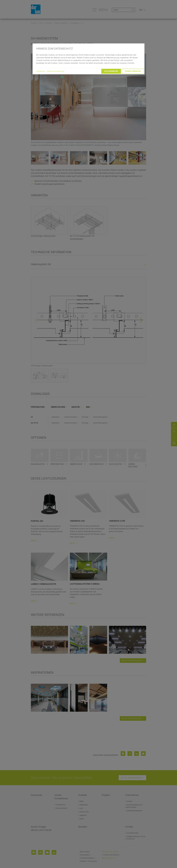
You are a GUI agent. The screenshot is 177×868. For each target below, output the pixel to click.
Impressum (41, 71)
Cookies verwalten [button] (133, 71)
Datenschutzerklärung (55, 71)
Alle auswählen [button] (111, 71)
